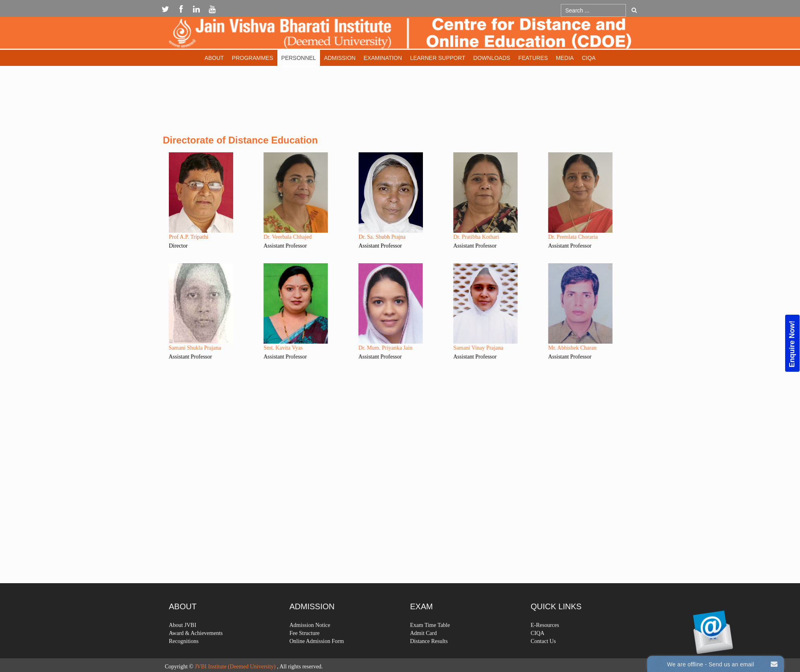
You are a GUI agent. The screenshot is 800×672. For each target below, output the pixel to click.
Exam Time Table (430, 643)
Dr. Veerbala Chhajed (267, 237)
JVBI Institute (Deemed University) (235, 667)
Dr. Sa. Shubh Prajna (382, 237)
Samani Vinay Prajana (458, 348)
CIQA (589, 58)
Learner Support (438, 58)
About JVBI (183, 643)
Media (565, 58)
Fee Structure (305, 651)
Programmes (253, 58)
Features (533, 58)
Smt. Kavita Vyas (263, 348)
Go (634, 10)
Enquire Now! (792, 344)
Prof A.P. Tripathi (189, 237)
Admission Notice (310, 643)
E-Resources (545, 643)
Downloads (492, 58)
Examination (383, 58)
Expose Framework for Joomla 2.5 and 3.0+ (400, 35)
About (214, 58)
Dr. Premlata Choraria (553, 237)
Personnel (299, 58)
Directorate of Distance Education (240, 140)
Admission (340, 58)
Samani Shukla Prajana (174, 348)
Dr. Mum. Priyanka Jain (365, 348)
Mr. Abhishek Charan (552, 348)
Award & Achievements (196, 651)
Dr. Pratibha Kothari (456, 237)
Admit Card (424, 651)
